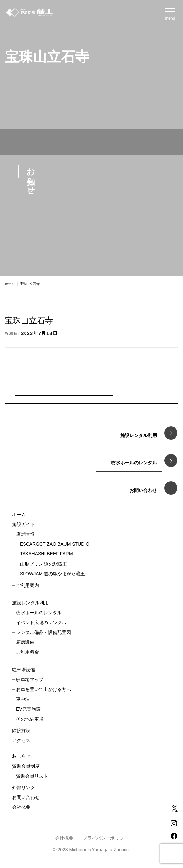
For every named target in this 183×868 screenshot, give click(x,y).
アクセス (21, 740)
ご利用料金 (27, 652)
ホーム (10, 284)
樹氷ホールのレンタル (39, 613)
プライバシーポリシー (106, 838)
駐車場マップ (30, 679)
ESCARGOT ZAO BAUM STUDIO (55, 544)
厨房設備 (25, 642)
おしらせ (21, 756)
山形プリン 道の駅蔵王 (43, 564)
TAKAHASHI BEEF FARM (46, 554)
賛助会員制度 (26, 766)
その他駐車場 (30, 719)
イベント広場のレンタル (41, 623)
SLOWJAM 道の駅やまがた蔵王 (52, 574)
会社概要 (21, 807)
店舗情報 (25, 534)
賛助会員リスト (32, 776)
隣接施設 (21, 731)
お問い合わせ (26, 797)
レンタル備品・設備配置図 (43, 632)
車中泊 (23, 699)
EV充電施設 (28, 709)
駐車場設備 (24, 670)
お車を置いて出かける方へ (43, 689)
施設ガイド (24, 524)
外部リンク (24, 787)
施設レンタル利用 (30, 603)
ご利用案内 (27, 585)
